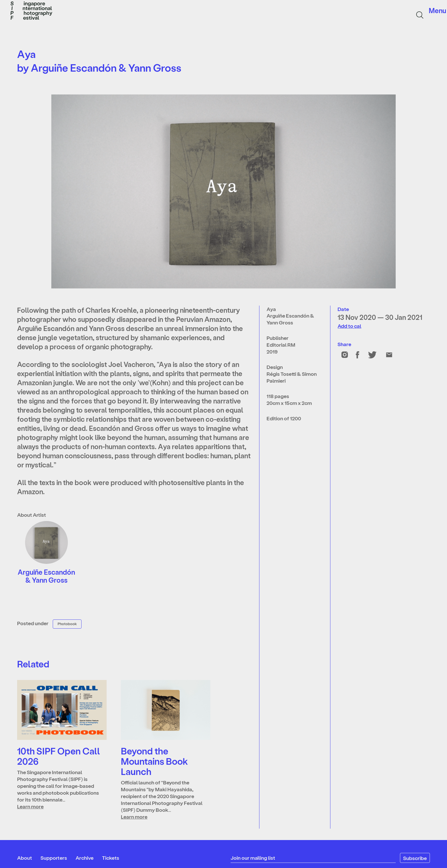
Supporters (54, 858)
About (25, 858)
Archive (85, 858)
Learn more (30, 806)
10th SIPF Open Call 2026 (59, 756)
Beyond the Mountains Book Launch (154, 761)
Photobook (67, 624)
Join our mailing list (253, 858)
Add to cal (349, 326)
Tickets (111, 858)
